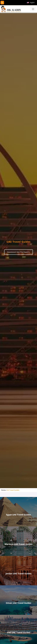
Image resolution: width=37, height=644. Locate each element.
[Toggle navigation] (33, 9)
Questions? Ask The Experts (18, 252)
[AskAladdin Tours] (11, 9)
